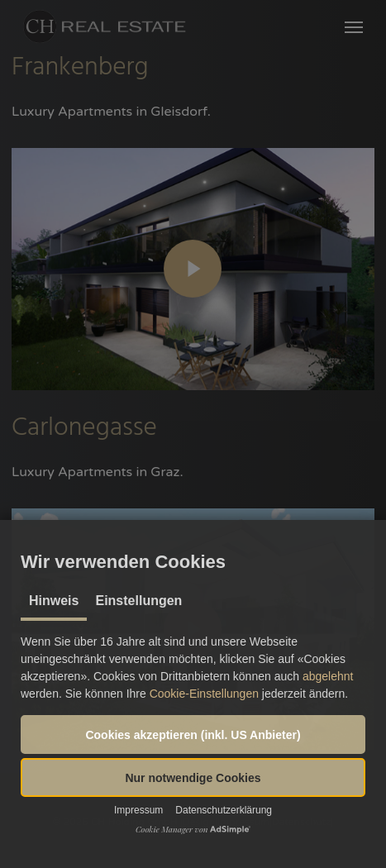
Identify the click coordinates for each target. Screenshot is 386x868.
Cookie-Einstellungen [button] (204, 694)
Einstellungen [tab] (138, 601)
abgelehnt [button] (328, 676)
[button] (193, 734)
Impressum (138, 810)
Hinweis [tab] (54, 601)
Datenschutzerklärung (224, 810)
